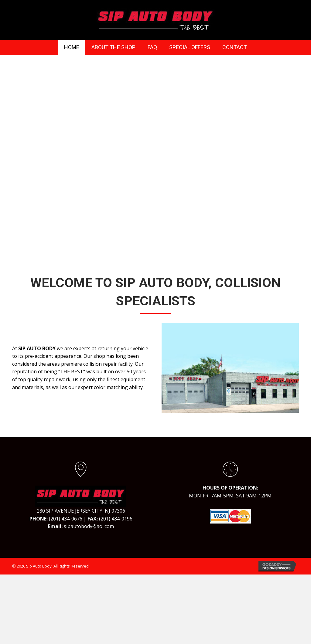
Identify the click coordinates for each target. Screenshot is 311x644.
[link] (72, 47)
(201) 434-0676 (66, 519)
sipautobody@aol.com (89, 526)
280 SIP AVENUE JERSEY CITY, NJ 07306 (81, 511)
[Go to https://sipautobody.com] (81, 496)
